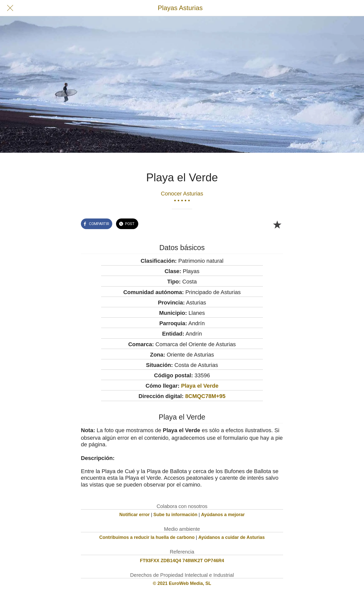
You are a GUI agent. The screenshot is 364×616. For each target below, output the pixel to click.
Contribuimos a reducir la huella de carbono (147, 537)
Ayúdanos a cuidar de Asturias (232, 537)
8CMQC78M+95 (206, 396)
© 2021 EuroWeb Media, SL (182, 583)
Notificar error (134, 515)
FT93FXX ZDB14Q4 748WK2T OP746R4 (182, 561)
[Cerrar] (10, 8)
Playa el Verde (200, 386)
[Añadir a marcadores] (277, 224)
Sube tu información (175, 515)
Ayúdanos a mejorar (223, 515)
